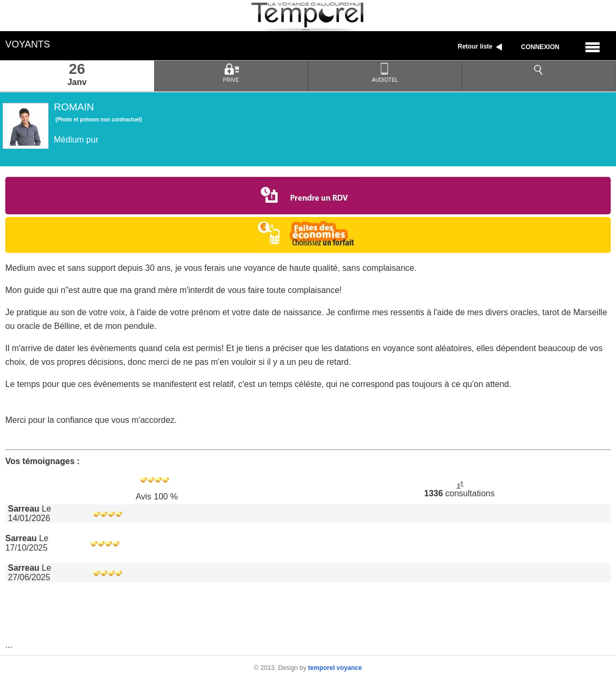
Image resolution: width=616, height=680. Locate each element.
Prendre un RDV (308, 196)
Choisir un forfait (308, 235)
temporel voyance (335, 668)
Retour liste (481, 46)
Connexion (540, 47)
